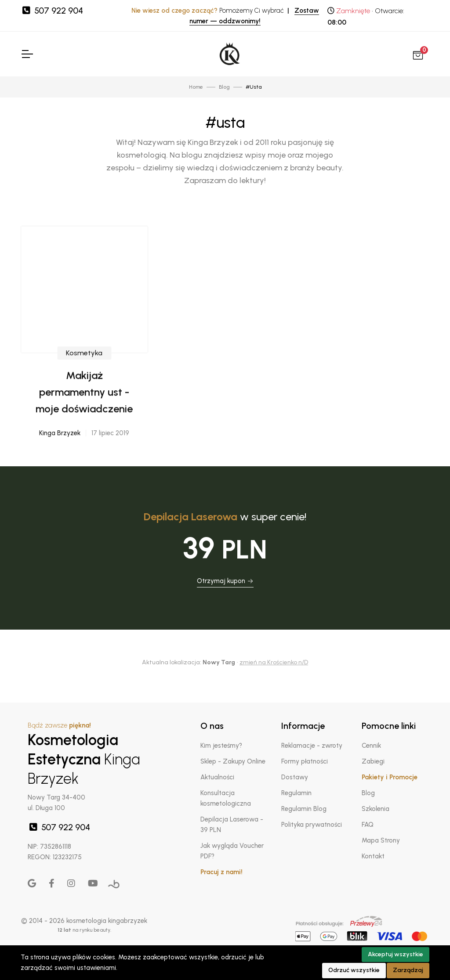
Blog (368, 793)
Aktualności (217, 777)
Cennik (371, 746)
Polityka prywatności (312, 825)
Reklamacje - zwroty (312, 746)
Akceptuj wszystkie (396, 954)
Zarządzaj (408, 970)
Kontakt (373, 856)
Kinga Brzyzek (60, 461)
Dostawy (295, 777)
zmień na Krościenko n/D (274, 662)
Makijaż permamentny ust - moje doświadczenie (84, 419)
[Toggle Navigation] (27, 54)
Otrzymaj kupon (225, 581)
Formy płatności (305, 761)
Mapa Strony (381, 840)
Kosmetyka (84, 380)
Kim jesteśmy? (221, 746)
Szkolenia (376, 809)
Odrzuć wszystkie (354, 970)
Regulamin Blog (304, 809)
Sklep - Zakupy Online (233, 761)
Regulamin (296, 793)
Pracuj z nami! (221, 872)
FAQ (368, 825)
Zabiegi (373, 761)
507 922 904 (52, 11)
